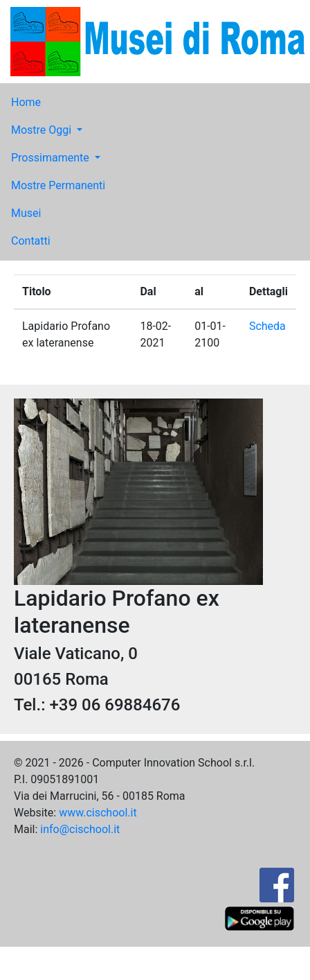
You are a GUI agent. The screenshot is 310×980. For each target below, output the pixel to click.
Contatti (31, 241)
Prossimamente (52, 158)
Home (26, 102)
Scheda (267, 326)
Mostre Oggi (43, 130)
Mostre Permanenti (58, 185)
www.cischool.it (98, 813)
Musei (26, 213)
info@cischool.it (80, 829)
